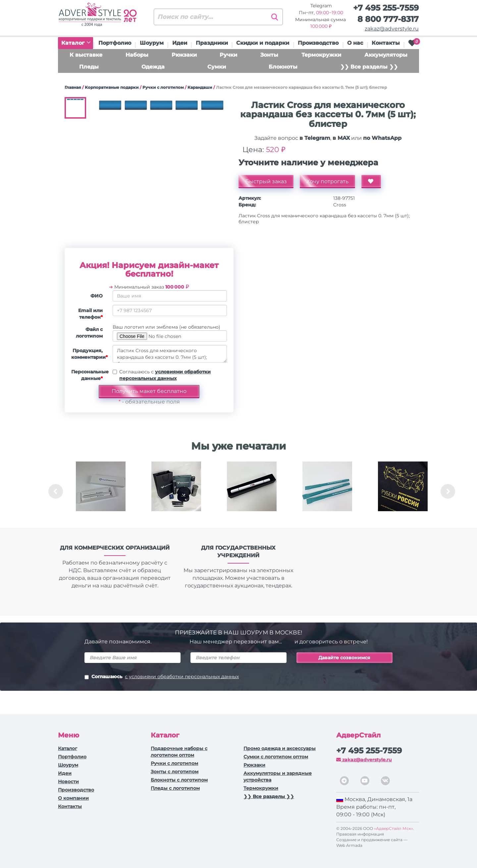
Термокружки (321, 55)
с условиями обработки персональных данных (182, 677)
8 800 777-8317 (388, 19)
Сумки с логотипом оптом (276, 757)
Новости (68, 782)
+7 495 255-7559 (386, 8)
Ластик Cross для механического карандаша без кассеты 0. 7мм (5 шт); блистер (170, 354)
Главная (73, 87)
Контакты (386, 43)
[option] (101, 491)
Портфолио (115, 43)
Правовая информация (360, 834)
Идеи (180, 43)
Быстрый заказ (266, 181)
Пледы (89, 67)
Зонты (269, 55)
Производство (318, 43)
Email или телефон (90, 314)
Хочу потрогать (327, 181)
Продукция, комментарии (89, 354)
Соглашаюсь (162, 677)
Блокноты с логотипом (179, 780)
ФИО (97, 296)
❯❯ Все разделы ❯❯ (369, 67)
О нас (355, 43)
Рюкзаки (184, 55)
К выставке (86, 55)
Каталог (76, 43)
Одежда (153, 67)
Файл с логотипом (89, 333)
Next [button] (448, 491)
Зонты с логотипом (175, 772)
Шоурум (152, 43)
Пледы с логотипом (175, 788)
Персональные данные (89, 375)
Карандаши (200, 87)
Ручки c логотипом (163, 87)
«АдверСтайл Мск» (394, 828)
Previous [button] (56, 491)
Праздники (212, 43)
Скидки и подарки (263, 43)
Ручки (228, 55)
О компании (73, 798)
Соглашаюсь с (165, 375)
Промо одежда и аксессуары (280, 748)
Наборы (137, 55)
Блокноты (283, 67)
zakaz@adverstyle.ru (392, 29)
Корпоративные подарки (112, 87)
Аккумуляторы (386, 55)
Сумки (217, 67)
